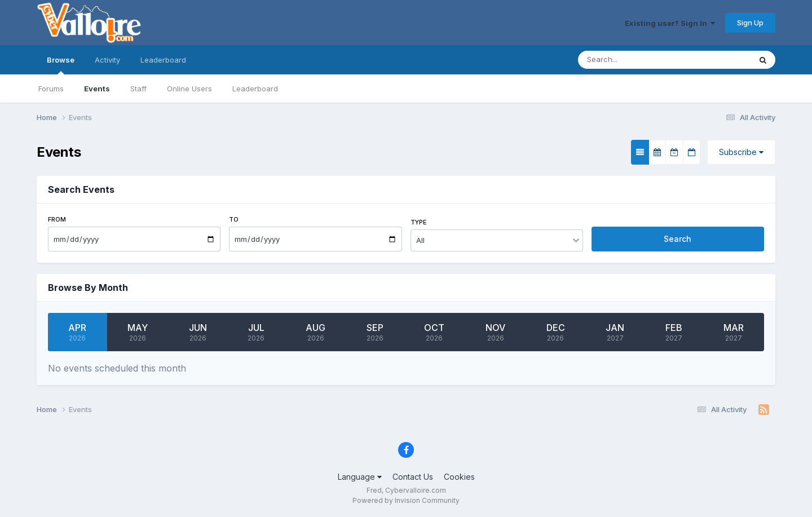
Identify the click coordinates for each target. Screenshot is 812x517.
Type (419, 222)
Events (97, 89)
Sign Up (750, 23)
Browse (61, 65)
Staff (138, 89)
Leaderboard (255, 89)
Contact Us (413, 477)
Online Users (189, 89)
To (234, 219)
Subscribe (741, 152)
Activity (107, 60)
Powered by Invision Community (406, 500)
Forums (51, 89)
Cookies (459, 477)
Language (360, 477)
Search (678, 239)
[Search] (642, 60)
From (57, 219)
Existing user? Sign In (670, 23)
